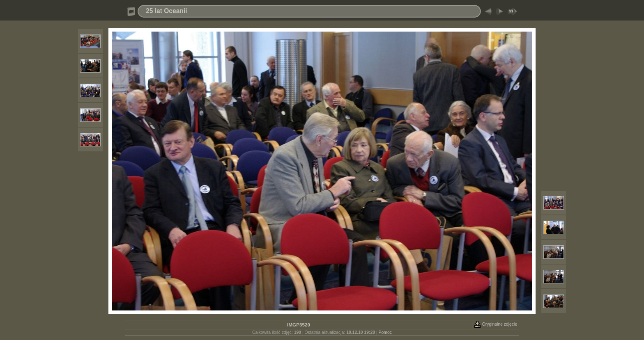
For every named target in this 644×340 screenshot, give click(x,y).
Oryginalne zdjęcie (496, 324)
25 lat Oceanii (167, 11)
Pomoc (385, 332)
